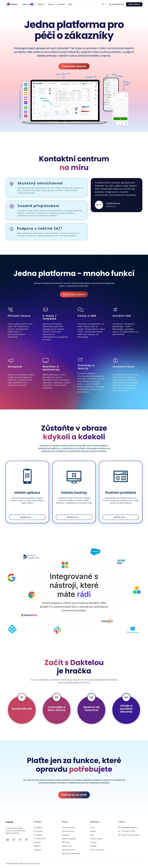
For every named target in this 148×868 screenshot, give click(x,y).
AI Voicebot (38, 831)
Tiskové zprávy (96, 839)
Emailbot (37, 842)
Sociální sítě (67, 846)
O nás (92, 828)
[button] (28, 4)
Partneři (93, 842)
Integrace (38, 850)
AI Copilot (38, 835)
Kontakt (93, 846)
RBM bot (37, 846)
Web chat (66, 842)
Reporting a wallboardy (71, 853)
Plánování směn (68, 850)
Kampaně (66, 835)
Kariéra (93, 831)
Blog (92, 835)
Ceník (70, 4)
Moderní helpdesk (69, 839)
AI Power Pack (40, 839)
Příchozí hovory (68, 831)
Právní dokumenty (97, 850)
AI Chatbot (38, 828)
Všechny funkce (68, 828)
